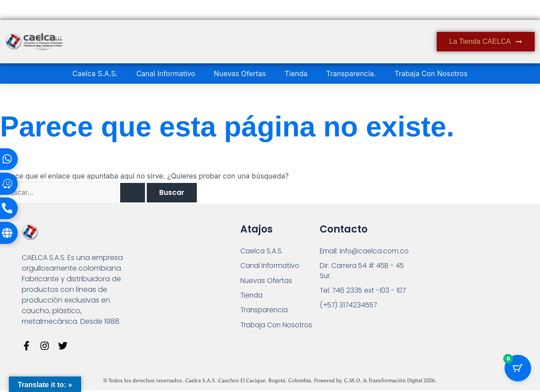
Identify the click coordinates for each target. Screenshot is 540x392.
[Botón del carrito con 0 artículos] (518, 370)
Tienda (296, 74)
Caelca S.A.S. (95, 74)
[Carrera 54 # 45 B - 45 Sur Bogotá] (459, 279)
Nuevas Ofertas (240, 74)
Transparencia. (351, 74)
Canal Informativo (166, 74)
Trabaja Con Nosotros (431, 74)
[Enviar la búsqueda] (136, 193)
